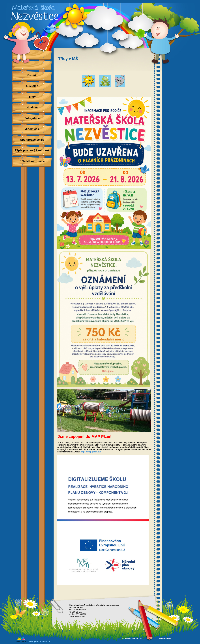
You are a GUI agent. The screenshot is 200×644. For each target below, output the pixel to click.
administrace (165, 639)
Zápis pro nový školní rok (32, 150)
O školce (32, 86)
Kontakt (32, 75)
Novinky (32, 107)
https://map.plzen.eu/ (91, 452)
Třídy (32, 97)
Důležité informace (32, 161)
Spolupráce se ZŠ (32, 140)
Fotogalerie (32, 118)
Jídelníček (32, 129)
